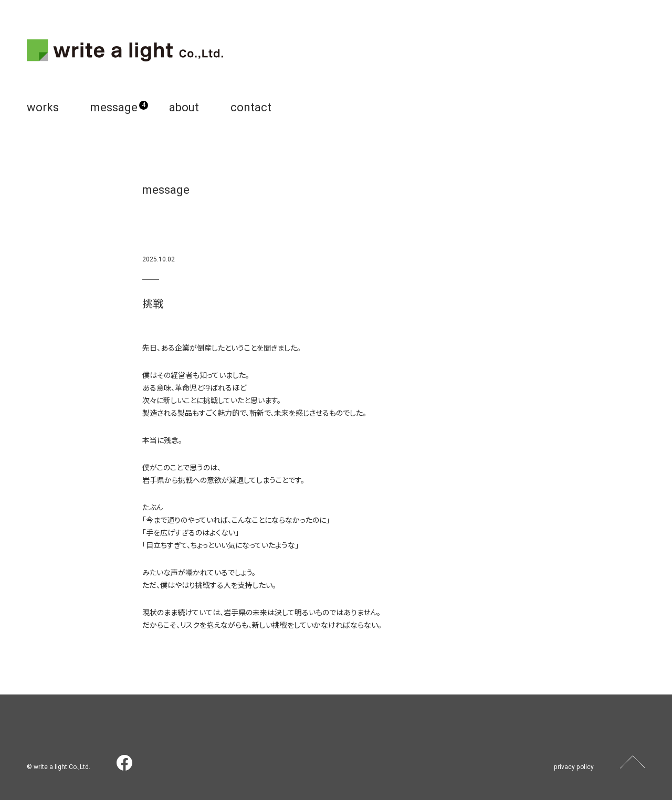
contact (251, 107)
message (114, 107)
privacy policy (574, 767)
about (184, 107)
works (43, 107)
